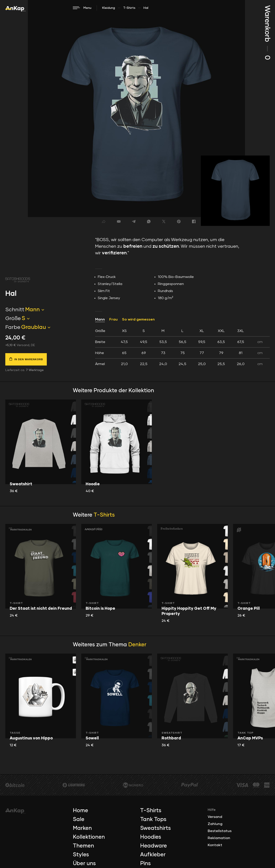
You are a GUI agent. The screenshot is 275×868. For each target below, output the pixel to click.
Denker (137, 645)
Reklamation (219, 838)
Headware (154, 846)
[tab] (182, 347)
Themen (83, 846)
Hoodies (151, 837)
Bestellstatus (220, 831)
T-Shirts (129, 8)
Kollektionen (89, 837)
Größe (13, 319)
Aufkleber (153, 855)
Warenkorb (267, 33)
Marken (82, 828)
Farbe (13, 327)
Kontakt (215, 845)
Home (80, 811)
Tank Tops (153, 819)
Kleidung (109, 8)
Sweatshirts (155, 828)
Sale (79, 819)
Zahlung (215, 824)
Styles (81, 855)
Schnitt (15, 310)
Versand (215, 817)
